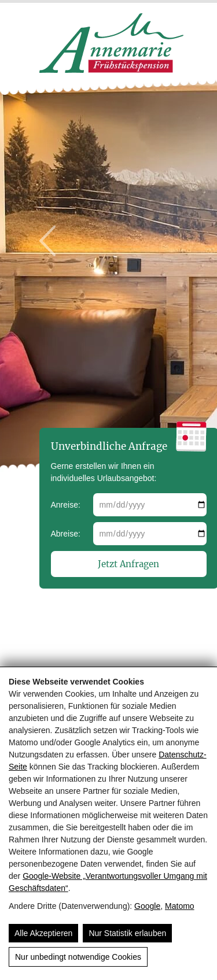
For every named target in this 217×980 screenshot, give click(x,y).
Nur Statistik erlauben (127, 933)
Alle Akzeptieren (43, 933)
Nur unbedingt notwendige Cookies (78, 957)
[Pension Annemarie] (112, 70)
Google (147, 906)
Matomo (180, 906)
